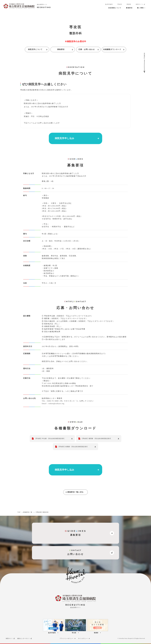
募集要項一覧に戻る (74, 492)
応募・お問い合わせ (89, 49)
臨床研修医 (109, 4)
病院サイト (141, 4)
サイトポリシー (84, 639)
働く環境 (141, 8)
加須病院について (115, 8)
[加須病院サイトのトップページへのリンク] (27, 6)
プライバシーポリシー (68, 639)
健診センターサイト (25, 639)
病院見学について (38, 49)
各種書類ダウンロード (114, 49)
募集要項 (129, 8)
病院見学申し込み (77, 138)
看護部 (129, 4)
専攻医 (120, 4)
